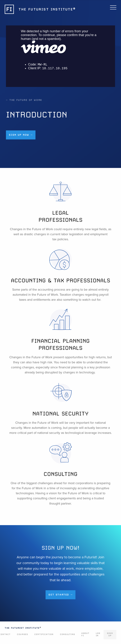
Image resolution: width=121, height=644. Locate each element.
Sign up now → (21, 135)
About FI (85, 634)
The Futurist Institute (23, 628)
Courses (23, 634)
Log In (98, 634)
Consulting (68, 634)
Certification (44, 634)
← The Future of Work (24, 100)
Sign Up (110, 634)
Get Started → (60, 595)
